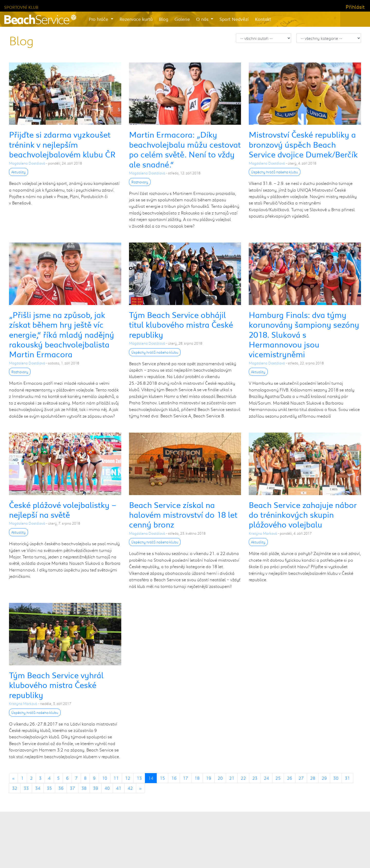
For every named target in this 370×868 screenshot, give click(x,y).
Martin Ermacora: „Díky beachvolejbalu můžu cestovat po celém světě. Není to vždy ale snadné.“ (185, 149)
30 (336, 778)
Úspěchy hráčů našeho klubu (275, 172)
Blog (164, 19)
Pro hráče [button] (99, 19)
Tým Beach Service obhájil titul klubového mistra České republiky (181, 325)
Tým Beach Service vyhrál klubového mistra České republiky (56, 685)
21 (232, 778)
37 (72, 788)
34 (38, 788)
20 (220, 778)
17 (186, 778)
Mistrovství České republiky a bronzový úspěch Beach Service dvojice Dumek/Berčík (303, 144)
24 (266, 778)
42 (130, 788)
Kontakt (263, 19)
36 (61, 788)
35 (49, 788)
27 (301, 778)
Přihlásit (355, 7)
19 (209, 778)
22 (243, 778)
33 (26, 788)
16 (174, 778)
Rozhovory (140, 182)
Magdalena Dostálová (27, 163)
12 (128, 778)
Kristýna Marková (263, 533)
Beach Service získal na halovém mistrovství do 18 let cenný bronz (183, 515)
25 (278, 778)
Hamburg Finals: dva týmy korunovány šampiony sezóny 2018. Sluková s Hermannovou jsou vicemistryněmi (304, 334)
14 (151, 778)
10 (105, 778)
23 (255, 778)
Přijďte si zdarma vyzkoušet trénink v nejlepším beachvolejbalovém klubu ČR (62, 144)
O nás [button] (203, 19)
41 (119, 788)
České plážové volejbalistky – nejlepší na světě (63, 510)
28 (313, 778)
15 (162, 778)
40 (107, 788)
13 (139, 778)
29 (324, 778)
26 (290, 778)
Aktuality (18, 172)
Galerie (182, 19)
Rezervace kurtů (136, 19)
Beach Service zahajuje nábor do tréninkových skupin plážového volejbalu (303, 515)
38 (84, 788)
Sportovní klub (21, 7)
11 (116, 778)
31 (347, 778)
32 (15, 788)
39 (96, 788)
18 (197, 778)
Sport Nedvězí (234, 19)
